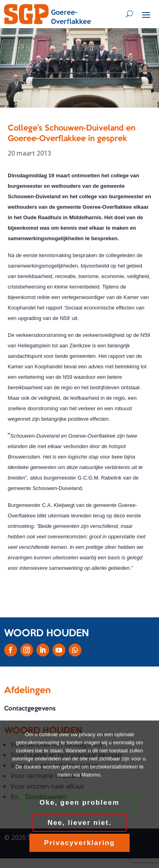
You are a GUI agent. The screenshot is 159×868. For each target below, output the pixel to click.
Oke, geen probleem (79, 803)
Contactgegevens (30, 709)
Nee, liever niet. (79, 823)
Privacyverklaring (80, 843)
